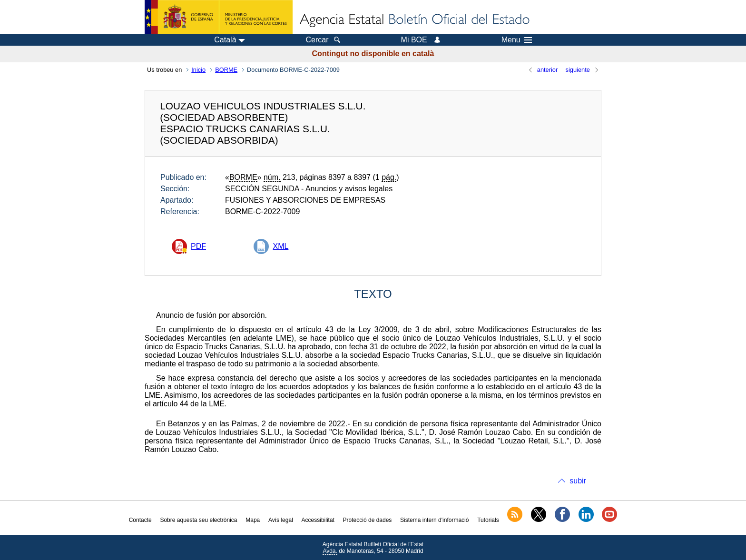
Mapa (253, 520)
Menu (517, 40)
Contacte (140, 520)
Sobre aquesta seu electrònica (198, 520)
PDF (198, 246)
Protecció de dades (368, 520)
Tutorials (488, 520)
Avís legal (281, 520)
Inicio (198, 70)
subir (578, 481)
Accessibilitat (318, 520)
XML (280, 246)
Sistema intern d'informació (434, 520)
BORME (226, 70)
